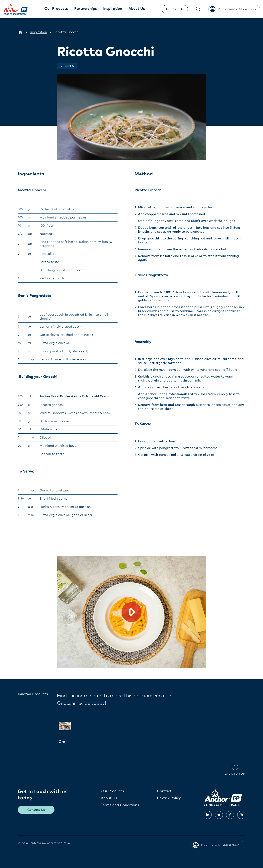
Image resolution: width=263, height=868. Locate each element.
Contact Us (174, 9)
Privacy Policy (169, 798)
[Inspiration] (39, 32)
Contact (164, 791)
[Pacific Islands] (20, 32)
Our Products (112, 791)
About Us (109, 798)
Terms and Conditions (120, 805)
